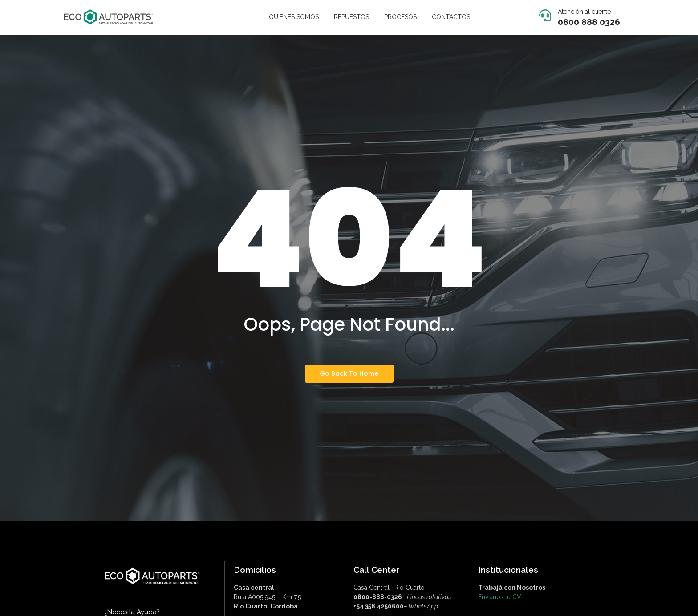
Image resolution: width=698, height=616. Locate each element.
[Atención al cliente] (545, 16)
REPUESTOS (351, 17)
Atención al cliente (584, 12)
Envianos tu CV (500, 597)
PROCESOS (400, 17)
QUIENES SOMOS (294, 17)
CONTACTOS (451, 17)
